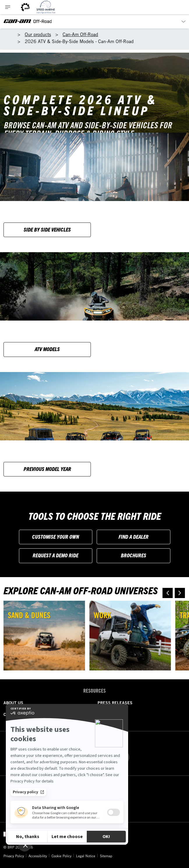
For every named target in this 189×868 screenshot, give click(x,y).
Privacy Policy (14, 856)
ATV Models (47, 349)
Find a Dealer (134, 537)
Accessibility (38, 856)
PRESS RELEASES (115, 703)
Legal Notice (86, 856)
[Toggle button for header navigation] (8, 7)
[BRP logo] (25, 7)
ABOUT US (13, 703)
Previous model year (47, 469)
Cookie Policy (61, 856)
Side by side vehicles (47, 229)
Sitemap (106, 856)
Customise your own (55, 537)
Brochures (134, 555)
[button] (168, 593)
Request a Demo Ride (55, 555)
